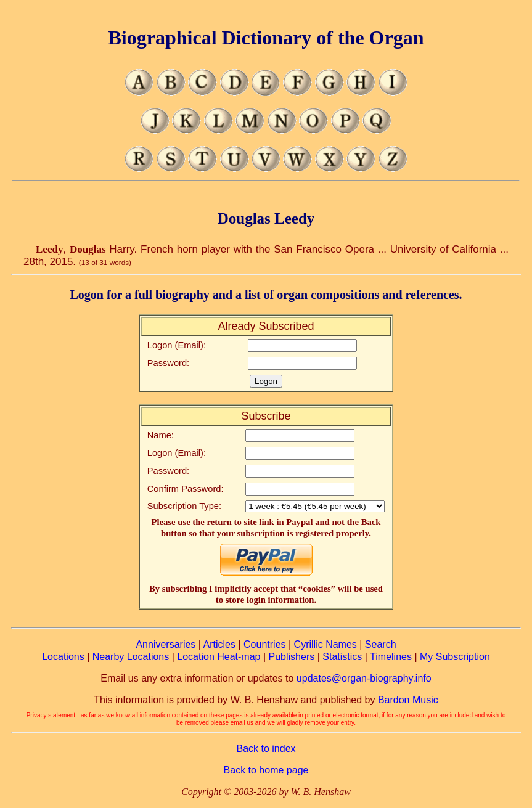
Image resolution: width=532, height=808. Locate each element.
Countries (264, 644)
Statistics (342, 657)
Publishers (292, 657)
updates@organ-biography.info (364, 678)
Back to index (266, 749)
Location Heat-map (219, 657)
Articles (219, 644)
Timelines (391, 657)
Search (381, 644)
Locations (63, 657)
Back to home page (266, 770)
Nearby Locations (131, 657)
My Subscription (455, 657)
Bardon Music (408, 700)
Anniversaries (166, 644)
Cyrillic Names (325, 644)
